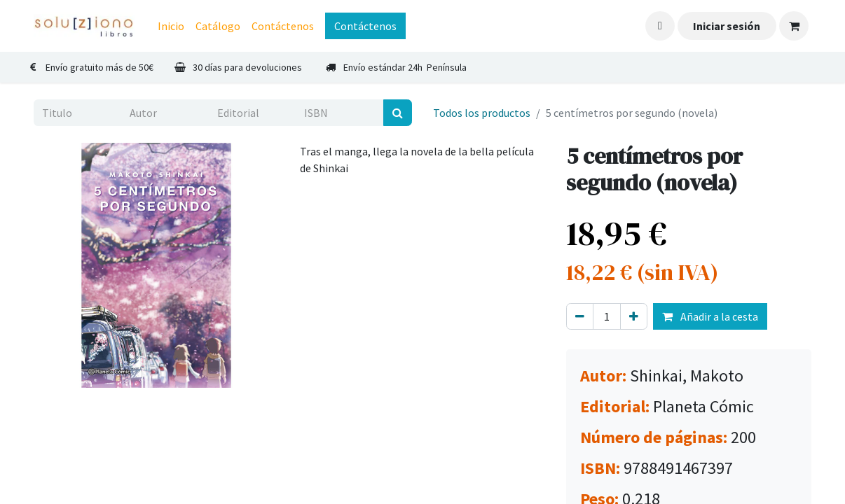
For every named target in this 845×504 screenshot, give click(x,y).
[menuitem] (171, 26)
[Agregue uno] (634, 316)
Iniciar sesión (727, 26)
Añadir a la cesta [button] (710, 316)
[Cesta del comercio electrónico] (794, 26)
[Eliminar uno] (580, 316)
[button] (660, 26)
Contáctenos (365, 26)
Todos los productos (482, 113)
